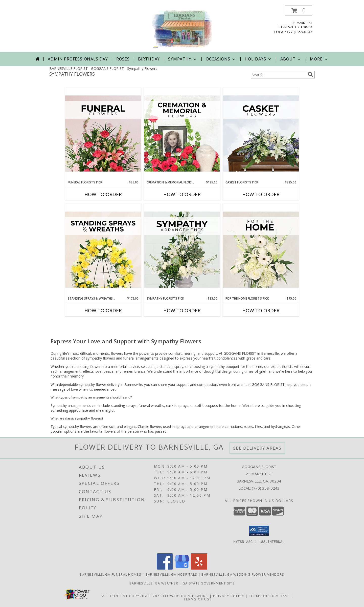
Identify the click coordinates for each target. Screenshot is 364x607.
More (319, 59)
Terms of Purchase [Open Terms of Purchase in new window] (269, 596)
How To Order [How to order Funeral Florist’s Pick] (103, 194)
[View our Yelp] (199, 568)
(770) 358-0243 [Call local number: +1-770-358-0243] (300, 32)
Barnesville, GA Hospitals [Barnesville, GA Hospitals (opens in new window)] (172, 574)
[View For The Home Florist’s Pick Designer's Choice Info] (261, 250)
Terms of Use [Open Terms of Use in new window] (198, 599)
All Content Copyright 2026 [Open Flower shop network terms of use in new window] (132, 596)
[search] (310, 74)
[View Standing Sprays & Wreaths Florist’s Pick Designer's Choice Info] (103, 250)
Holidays (258, 59)
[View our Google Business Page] (182, 568)
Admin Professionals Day (78, 59)
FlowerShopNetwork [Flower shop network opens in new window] (186, 596)
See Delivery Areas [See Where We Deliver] (257, 448)
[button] (299, 11)
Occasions (221, 59)
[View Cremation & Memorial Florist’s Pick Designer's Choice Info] (182, 134)
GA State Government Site (209, 583)
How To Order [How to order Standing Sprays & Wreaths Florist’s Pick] (103, 310)
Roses (123, 59)
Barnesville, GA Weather (154, 583)
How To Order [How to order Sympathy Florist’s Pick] (182, 310)
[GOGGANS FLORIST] (182, 29)
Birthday (149, 59)
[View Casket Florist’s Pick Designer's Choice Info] (261, 134)
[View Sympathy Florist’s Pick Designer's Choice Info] (182, 250)
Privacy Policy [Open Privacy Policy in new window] (229, 596)
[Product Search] (278, 75)
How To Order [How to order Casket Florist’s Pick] (261, 194)
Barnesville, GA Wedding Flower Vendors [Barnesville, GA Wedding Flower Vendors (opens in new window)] (243, 574)
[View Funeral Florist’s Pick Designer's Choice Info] (103, 134)
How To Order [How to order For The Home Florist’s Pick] (261, 310)
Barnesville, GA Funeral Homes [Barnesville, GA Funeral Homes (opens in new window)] (110, 574)
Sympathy (183, 59)
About (291, 59)
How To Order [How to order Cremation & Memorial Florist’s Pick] (182, 194)
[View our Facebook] (165, 568)
